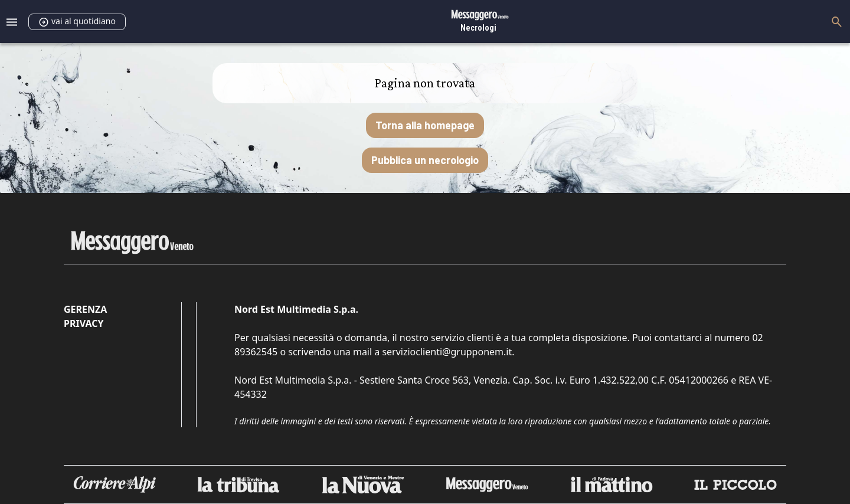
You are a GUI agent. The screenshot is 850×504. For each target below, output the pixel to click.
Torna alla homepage (425, 125)
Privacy (84, 323)
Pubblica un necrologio (425, 160)
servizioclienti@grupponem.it (447, 352)
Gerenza (85, 309)
